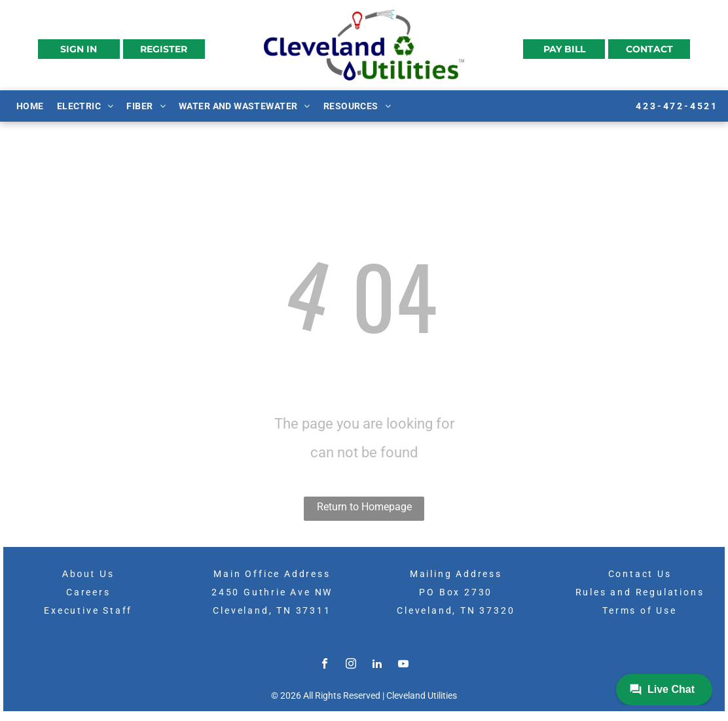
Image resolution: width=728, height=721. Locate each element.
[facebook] (325, 665)
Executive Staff (88, 610)
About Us (88, 574)
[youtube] (403, 665)
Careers (88, 592)
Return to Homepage (364, 507)
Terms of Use (640, 610)
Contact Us (640, 574)
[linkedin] (377, 665)
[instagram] (351, 665)
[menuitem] (30, 105)
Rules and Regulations (640, 592)
